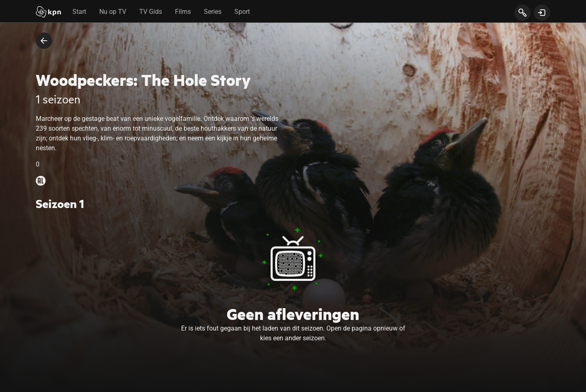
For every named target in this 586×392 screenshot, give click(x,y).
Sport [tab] (242, 12)
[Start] (48, 13)
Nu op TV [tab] (113, 12)
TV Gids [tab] (151, 12)
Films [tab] (183, 12)
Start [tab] (79, 12)
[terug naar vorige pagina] (44, 41)
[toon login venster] (542, 13)
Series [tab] (213, 12)
